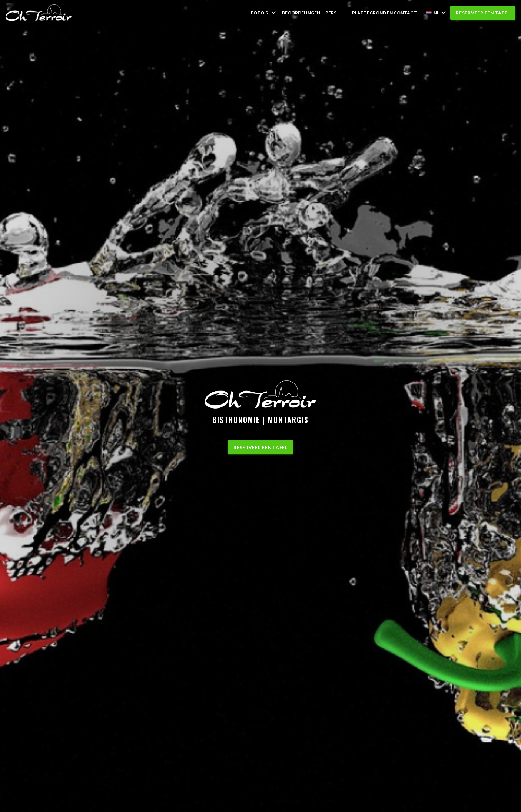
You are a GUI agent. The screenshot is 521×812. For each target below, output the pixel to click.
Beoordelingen (301, 13)
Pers (331, 13)
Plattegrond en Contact (384, 13)
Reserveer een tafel (483, 13)
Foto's (264, 13)
